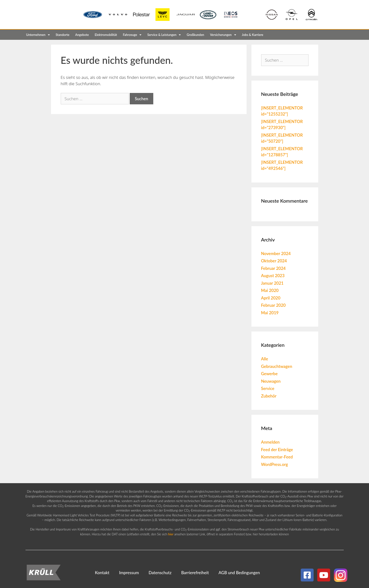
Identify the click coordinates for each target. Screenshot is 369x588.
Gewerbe (270, 374)
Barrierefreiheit (195, 573)
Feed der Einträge (277, 450)
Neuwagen (271, 381)
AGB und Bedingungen (239, 573)
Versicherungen (223, 35)
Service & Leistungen (164, 35)
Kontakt (102, 573)
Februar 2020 (273, 305)
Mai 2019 (270, 313)
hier (171, 534)
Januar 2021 (272, 283)
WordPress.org (275, 464)
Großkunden (195, 35)
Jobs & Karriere (253, 35)
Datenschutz (160, 573)
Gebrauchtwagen (277, 366)
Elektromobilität (106, 35)
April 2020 (271, 298)
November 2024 (276, 253)
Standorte (63, 35)
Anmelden (270, 442)
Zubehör (269, 396)
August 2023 (273, 276)
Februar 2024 (273, 268)
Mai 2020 (270, 290)
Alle (265, 359)
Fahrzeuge (132, 35)
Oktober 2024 (274, 261)
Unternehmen (38, 35)
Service (268, 388)
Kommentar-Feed (277, 457)
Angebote (82, 35)
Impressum (129, 573)
